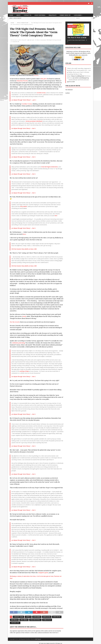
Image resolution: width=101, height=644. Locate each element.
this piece (44, 79)
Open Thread (24, 620)
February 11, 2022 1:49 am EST (19, 40)
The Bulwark (69, 90)
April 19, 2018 (71, 82)
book (24, 316)
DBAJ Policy (53, 15)
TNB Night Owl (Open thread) (54, 40)
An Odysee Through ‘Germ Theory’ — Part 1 (24, 128)
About (18, 15)
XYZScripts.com (59, 643)
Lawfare (68, 93)
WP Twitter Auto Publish (44, 643)
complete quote (43, 572)
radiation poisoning (18, 343)
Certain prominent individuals (34, 121)
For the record (15, 322)
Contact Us (27, 15)
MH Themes (38, 639)
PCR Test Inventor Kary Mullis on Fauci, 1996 (24, 249)
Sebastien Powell (22, 81)
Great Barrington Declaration (49, 167)
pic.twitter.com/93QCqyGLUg (81, 78)
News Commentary (41, 40)
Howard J (36, 75)
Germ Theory (57, 617)
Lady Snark (32, 40)
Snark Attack (47, 620)
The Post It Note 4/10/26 (77, 37)
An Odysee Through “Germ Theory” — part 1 (24, 100)
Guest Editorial (40, 15)
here (56, 216)
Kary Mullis (24, 206)
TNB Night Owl (15, 623)
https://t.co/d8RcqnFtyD (78, 76)
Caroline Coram (41, 93)
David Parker (37, 617)
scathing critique (24, 371)
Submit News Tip (65, 15)
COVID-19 (28, 617)
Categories (78, 15)
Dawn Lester (47, 617)
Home (11, 15)
